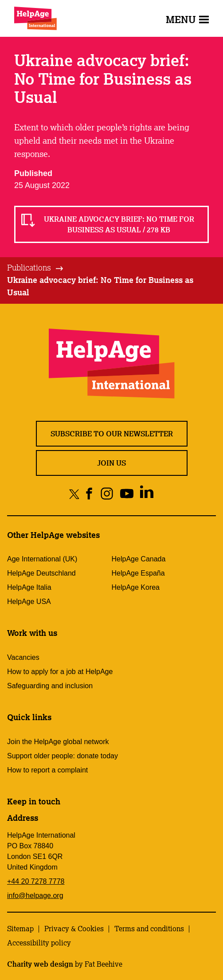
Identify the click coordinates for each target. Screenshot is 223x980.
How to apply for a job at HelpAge (60, 672)
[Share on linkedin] (147, 494)
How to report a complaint (47, 770)
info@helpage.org (35, 896)
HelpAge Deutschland (41, 573)
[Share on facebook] (89, 494)
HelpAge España (138, 573)
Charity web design (40, 964)
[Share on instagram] (107, 494)
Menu (187, 19)
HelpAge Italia (29, 587)
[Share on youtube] (127, 494)
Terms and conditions (149, 929)
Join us (111, 463)
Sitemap (20, 929)
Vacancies (23, 657)
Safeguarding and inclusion (50, 686)
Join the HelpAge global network (58, 742)
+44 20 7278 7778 (36, 881)
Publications (29, 267)
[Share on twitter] (74, 494)
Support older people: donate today (63, 756)
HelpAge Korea (136, 587)
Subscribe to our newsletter (112, 434)
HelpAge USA (29, 602)
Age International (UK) (42, 559)
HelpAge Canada (139, 559)
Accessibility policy (39, 943)
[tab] (36, 268)
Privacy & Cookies (74, 929)
